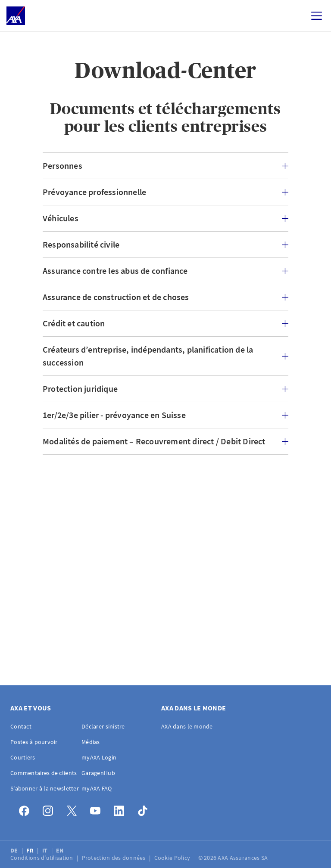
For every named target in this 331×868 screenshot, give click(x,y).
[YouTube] (98, 809)
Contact (21, 726)
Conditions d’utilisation (42, 858)
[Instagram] (50, 809)
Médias (91, 742)
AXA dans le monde (187, 726)
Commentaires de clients (44, 773)
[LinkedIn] (121, 809)
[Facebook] (27, 809)
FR (31, 850)
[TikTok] (145, 809)
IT (46, 850)
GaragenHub (98, 773)
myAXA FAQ (97, 788)
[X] (74, 809)
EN (61, 850)
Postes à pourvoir (34, 742)
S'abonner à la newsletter (45, 788)
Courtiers (23, 757)
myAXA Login (99, 757)
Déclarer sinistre (103, 726)
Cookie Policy (173, 858)
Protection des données (114, 858)
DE (15, 850)
